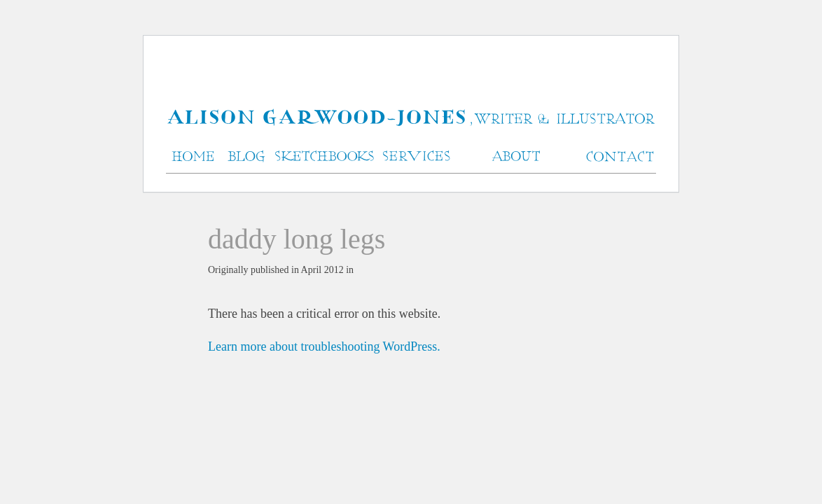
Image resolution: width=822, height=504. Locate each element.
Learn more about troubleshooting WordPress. (324, 346)
